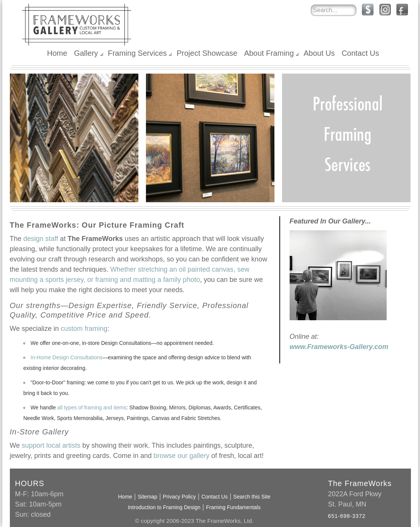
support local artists (51, 445)
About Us (319, 53)
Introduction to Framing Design (164, 507)
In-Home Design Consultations (67, 357)
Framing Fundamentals (234, 507)
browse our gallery (181, 456)
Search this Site (252, 497)
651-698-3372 (347, 516)
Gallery (86, 53)
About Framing (269, 53)
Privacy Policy (179, 497)
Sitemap (148, 497)
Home (57, 53)
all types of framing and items (92, 407)
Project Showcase (207, 53)
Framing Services (137, 53)
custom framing (84, 329)
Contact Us (360, 53)
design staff (41, 239)
